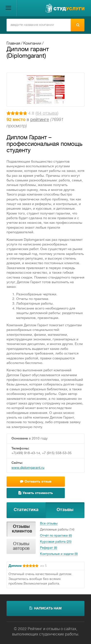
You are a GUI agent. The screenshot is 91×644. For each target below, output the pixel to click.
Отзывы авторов (21, 546)
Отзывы (65, 510)
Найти (78, 25)
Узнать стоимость (36, 493)
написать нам (45, 608)
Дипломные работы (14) (57, 530)
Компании (32, 44)
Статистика (26, 510)
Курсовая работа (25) (56, 542)
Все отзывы (49, 524)
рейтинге (40, 120)
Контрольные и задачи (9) (59, 554)
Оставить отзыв (36, 481)
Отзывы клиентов (22, 529)
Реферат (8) (49, 548)
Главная (13, 44)
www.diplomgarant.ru (28, 468)
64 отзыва (47, 114)
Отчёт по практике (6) (56, 536)
